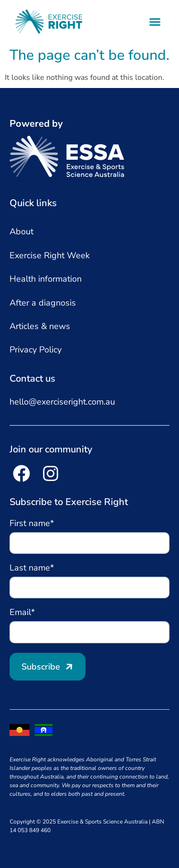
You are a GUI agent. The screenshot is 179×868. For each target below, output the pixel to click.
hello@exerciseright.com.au (62, 402)
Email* (23, 613)
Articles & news (40, 326)
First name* (33, 524)
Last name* (33, 568)
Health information (46, 279)
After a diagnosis (43, 303)
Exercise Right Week (50, 255)
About (21, 231)
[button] (155, 22)
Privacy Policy (36, 350)
